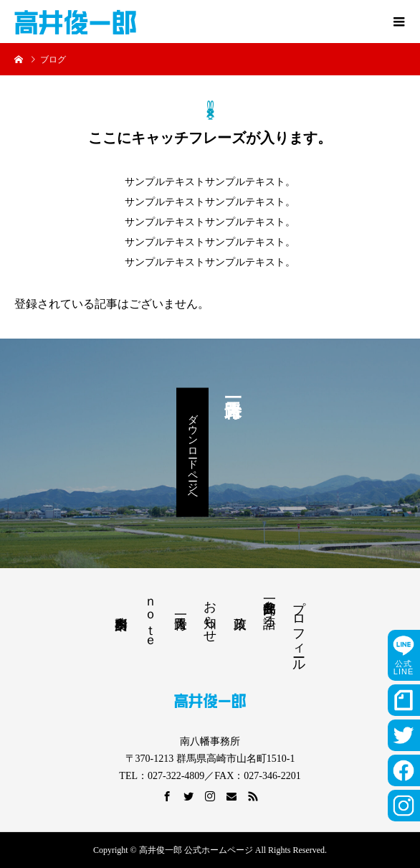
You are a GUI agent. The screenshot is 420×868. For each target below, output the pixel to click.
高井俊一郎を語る (269, 607)
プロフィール (299, 628)
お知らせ (210, 614)
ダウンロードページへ (192, 453)
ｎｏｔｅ (151, 618)
